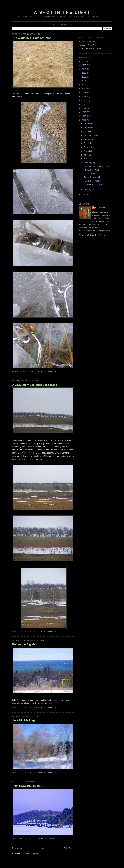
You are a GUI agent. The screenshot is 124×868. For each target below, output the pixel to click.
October (88, 131)
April (86, 155)
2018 (84, 93)
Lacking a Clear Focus (88, 45)
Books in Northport (87, 42)
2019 (84, 89)
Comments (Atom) (32, 854)
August (87, 139)
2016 (84, 100)
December (89, 123)
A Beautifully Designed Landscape (35, 385)
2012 (84, 116)
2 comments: (51, 631)
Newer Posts (18, 848)
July (86, 143)
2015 (84, 104)
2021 (84, 81)
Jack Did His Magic (25, 720)
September (89, 135)
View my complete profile (92, 235)
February (88, 163)
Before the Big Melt (25, 644)
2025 (84, 65)
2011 (84, 120)
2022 (84, 77)
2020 (84, 85)
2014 (84, 108)
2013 (84, 112)
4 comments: (51, 707)
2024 (84, 69)
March (87, 159)
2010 (84, 195)
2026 (84, 61)
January (88, 190)
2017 (84, 96)
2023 (84, 73)
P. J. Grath (100, 208)
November (89, 127)
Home (44, 848)
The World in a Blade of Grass (32, 38)
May (86, 151)
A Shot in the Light (62, 12)
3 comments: (51, 372)
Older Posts (69, 848)
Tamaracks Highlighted (27, 786)
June (86, 147)
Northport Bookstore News (90, 49)
